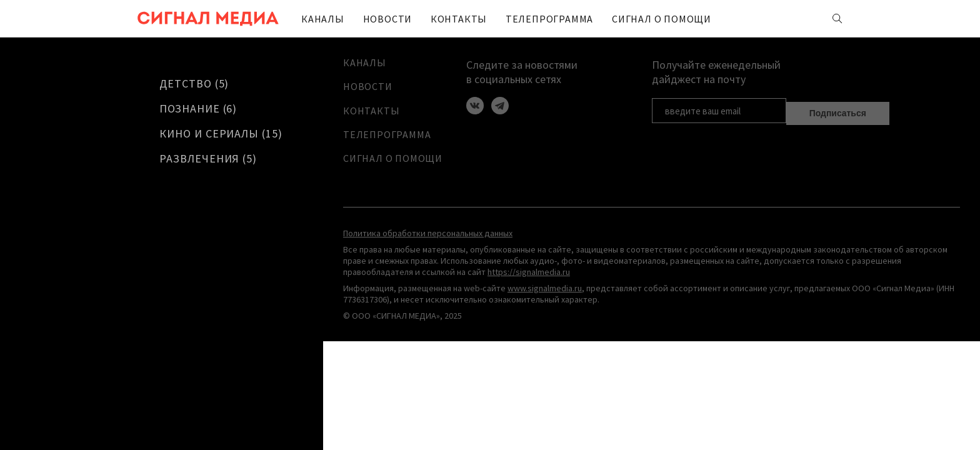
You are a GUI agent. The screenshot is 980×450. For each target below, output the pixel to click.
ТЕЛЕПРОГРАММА (517, 19)
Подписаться (838, 109)
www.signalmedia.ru (545, 295)
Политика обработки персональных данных (428, 240)
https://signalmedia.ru (529, 279)
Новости (376, 19)
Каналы (318, 19)
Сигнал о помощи (615, 19)
